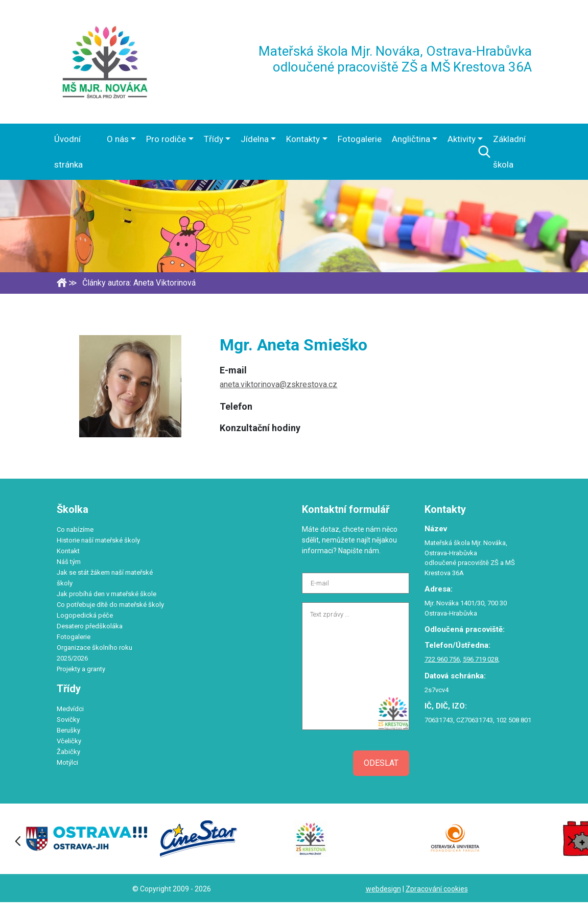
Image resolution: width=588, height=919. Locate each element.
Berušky (68, 730)
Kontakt (68, 551)
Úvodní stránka (68, 152)
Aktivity (462, 139)
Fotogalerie (360, 139)
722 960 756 (442, 659)
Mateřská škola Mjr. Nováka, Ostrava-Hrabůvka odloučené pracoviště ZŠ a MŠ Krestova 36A (395, 59)
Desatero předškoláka (90, 626)
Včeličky (69, 741)
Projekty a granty (81, 669)
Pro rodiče (166, 139)
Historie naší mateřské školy (98, 540)
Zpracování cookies (437, 889)
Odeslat (381, 763)
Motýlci (67, 762)
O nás (118, 139)
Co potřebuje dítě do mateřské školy (110, 605)
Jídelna (255, 139)
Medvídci (70, 709)
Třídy (214, 139)
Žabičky (68, 752)
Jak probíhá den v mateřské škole (107, 594)
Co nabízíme (75, 529)
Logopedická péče (85, 615)
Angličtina (411, 139)
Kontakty (303, 139)
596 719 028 (480, 659)
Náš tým (69, 562)
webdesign (383, 889)
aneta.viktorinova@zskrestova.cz (278, 384)
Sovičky (68, 720)
